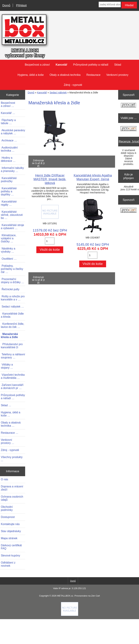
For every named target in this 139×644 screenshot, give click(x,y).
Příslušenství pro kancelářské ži (12, 346)
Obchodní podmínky (7, 508)
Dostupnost (8, 517)
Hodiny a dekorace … (8, 159)
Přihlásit (21, 5)
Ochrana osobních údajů (12, 498)
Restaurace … (10, 433)
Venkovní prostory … (7, 441)
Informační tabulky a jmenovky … (12, 169)
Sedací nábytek (58, 93)
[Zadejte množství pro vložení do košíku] (50, 241)
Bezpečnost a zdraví (37, 65)
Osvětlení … (9, 259)
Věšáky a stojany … (7, 366)
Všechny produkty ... (12, 459)
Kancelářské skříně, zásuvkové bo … (12, 215)
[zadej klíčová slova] (110, 4)
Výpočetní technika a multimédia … (13, 376)
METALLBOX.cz (65, 596)
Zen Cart (95, 596)
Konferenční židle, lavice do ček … (13, 325)
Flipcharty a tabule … (8, 122)
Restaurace (93, 75)
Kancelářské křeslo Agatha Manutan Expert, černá (93, 177)
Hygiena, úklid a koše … (11, 414)
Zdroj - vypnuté (73, 85)
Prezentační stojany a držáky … (12, 281)
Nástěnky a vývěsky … (8, 250)
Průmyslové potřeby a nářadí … (13, 397)
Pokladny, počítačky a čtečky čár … (12, 269)
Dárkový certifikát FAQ (11, 547)
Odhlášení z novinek (8, 564)
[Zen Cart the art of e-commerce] (128, 106)
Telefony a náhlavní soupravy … (13, 356)
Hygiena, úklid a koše (31, 75)
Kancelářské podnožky (9, 180)
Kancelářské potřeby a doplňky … (9, 191)
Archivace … (9, 140)
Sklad (118, 65)
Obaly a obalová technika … (11, 424)
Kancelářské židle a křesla (12, 315)
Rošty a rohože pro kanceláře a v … (13, 298)
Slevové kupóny (11, 556)
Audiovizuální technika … (9, 149)
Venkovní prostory (117, 75)
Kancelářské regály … (9, 203)
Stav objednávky (11, 531)
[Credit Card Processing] (70, 615)
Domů (6, 5)
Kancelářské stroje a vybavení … (12, 227)
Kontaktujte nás (10, 524)
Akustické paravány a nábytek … (13, 132)
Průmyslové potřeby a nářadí (91, 65)
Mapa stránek (9, 538)
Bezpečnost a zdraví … (8, 104)
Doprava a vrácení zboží (12, 488)
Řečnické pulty (10, 289)
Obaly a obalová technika (65, 75)
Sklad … (6, 405)
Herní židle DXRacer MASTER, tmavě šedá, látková (50, 179)
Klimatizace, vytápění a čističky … (9, 238)
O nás (4, 479)
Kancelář (42, 93)
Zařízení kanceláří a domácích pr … (12, 386)
